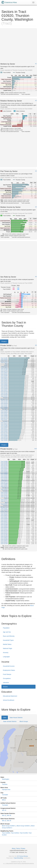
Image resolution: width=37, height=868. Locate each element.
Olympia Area (6, 789)
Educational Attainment (10, 696)
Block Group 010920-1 (9, 826)
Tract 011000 (24, 833)
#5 (36, 277)
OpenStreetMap (19, 858)
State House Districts (16, 718)
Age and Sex (7, 632)
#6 (36, 345)
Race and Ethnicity (9, 636)
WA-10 (4, 810)
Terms (18, 848)
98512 (4, 800)
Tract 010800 (6, 833)
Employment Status (9, 670)
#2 (36, 101)
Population (6, 628)
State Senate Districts (10, 721)
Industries (6, 683)
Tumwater (5, 795)
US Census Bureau (22, 856)
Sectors (5, 687)
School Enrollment (9, 700)
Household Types (8, 640)
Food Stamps (7, 674)
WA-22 (4, 815)
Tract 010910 (15, 833)
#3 (36, 171)
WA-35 (9, 815)
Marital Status (7, 644)
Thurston (5, 784)
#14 (36, 449)
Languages (6, 657)
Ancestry (6, 653)
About (14, 848)
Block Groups (24, 721)
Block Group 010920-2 (23, 826)
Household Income (9, 666)
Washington (6, 779)
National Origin (8, 648)
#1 (36, 64)
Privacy (23, 848)
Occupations (7, 678)
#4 (36, 207)
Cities (5, 718)
